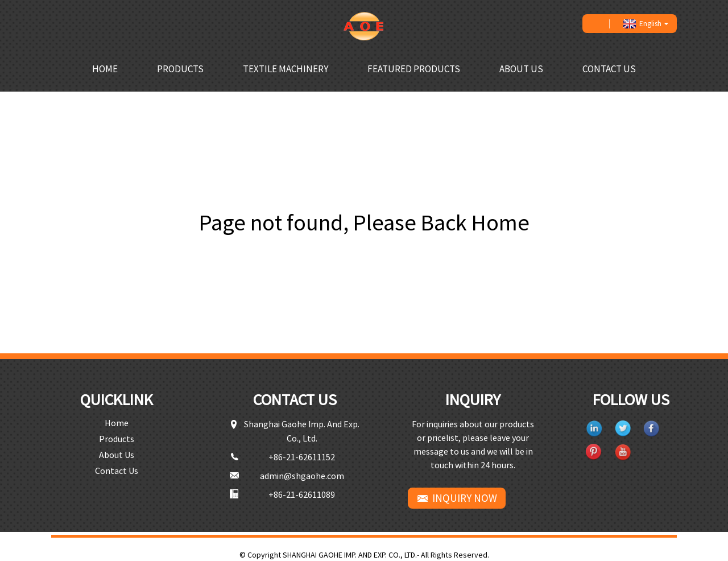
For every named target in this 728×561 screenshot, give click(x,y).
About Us (521, 69)
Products (180, 69)
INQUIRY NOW (465, 498)
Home (105, 69)
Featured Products (414, 69)
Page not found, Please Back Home (364, 222)
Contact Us (609, 69)
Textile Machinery (286, 69)
